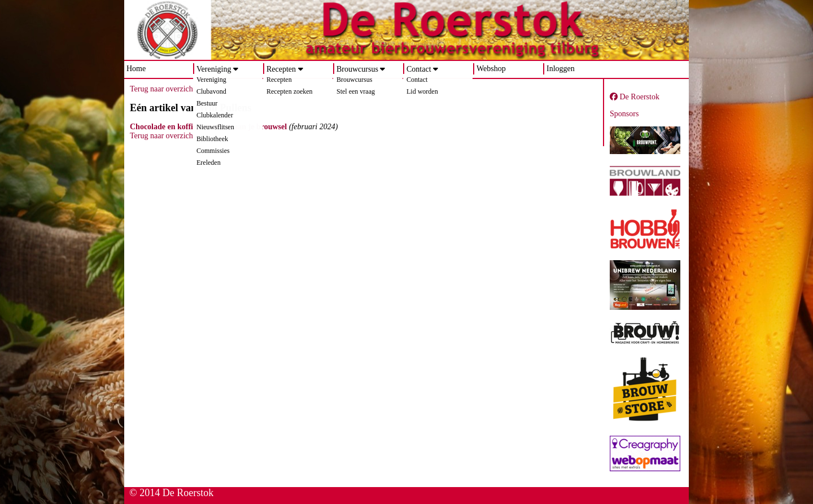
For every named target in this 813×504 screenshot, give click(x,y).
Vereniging (214, 69)
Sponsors (624, 114)
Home (136, 69)
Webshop (491, 69)
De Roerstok (635, 97)
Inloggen (561, 69)
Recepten (281, 69)
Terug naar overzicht (163, 89)
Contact (419, 69)
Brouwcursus (357, 69)
